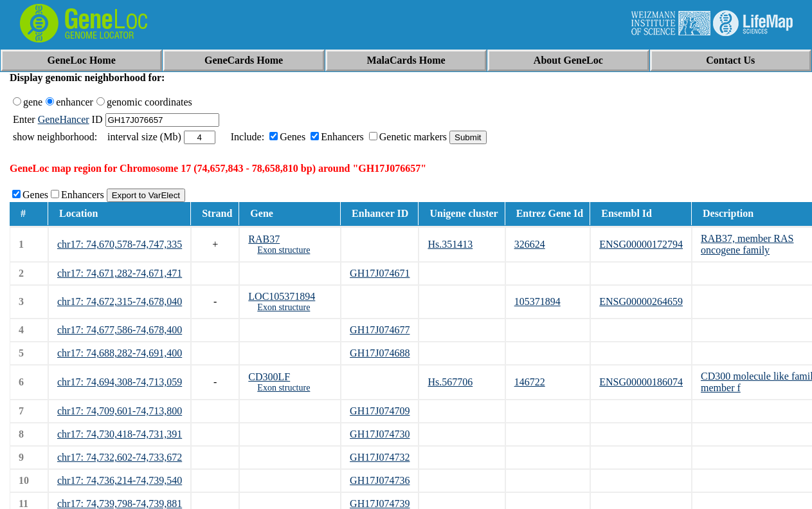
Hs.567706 (450, 382)
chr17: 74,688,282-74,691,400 (120, 353)
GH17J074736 (380, 480)
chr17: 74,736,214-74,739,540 (120, 480)
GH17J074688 (380, 353)
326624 (530, 244)
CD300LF (269, 377)
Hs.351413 (450, 244)
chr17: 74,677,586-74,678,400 (120, 330)
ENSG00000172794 (641, 244)
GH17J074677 (380, 330)
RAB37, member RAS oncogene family (747, 244)
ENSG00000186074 (641, 382)
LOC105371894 (282, 296)
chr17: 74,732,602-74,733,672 (120, 457)
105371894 (537, 301)
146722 (530, 382)
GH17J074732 (380, 457)
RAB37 (264, 239)
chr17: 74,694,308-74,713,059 (120, 382)
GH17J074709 (380, 411)
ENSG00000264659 (641, 301)
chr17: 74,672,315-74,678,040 (120, 301)
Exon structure (284, 250)
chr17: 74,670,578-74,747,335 (120, 244)
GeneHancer (64, 119)
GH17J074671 (380, 273)
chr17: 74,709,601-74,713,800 (120, 411)
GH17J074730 (380, 434)
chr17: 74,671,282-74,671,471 (120, 273)
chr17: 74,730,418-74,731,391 (120, 434)
